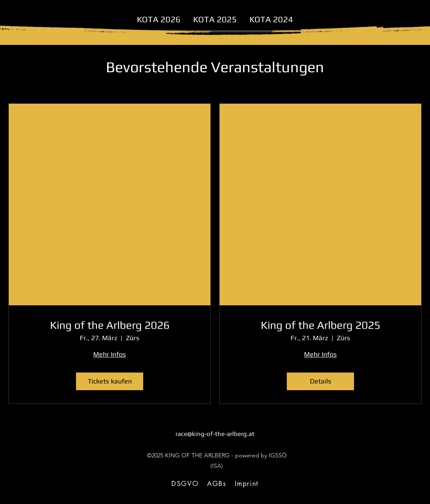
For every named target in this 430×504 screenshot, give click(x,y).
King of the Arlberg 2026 (110, 325)
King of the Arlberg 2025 (321, 325)
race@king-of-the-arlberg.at (215, 434)
